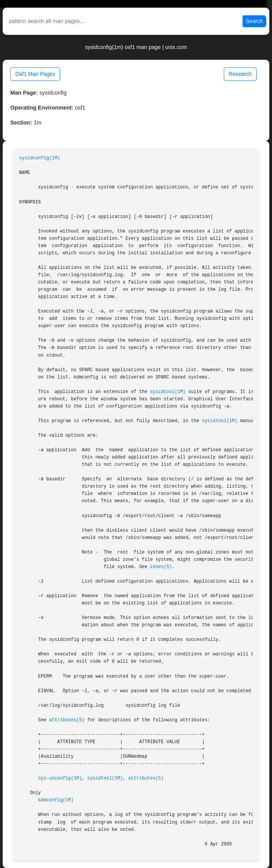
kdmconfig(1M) (56, 800)
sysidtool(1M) (168, 392)
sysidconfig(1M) (40, 158)
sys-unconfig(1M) (60, 778)
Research (240, 74)
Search (254, 21)
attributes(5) (67, 720)
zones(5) (161, 567)
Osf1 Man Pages (35, 74)
